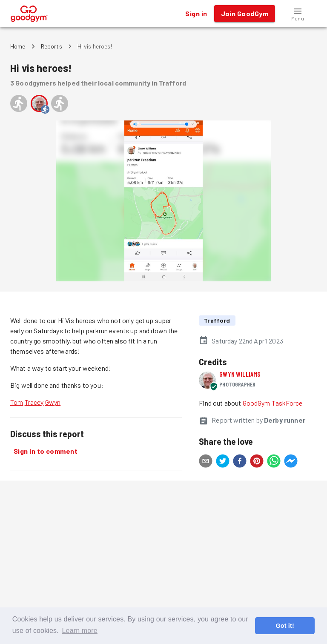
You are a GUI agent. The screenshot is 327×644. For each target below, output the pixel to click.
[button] (298, 14)
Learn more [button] (80, 631)
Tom (17, 402)
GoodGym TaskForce (273, 403)
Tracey (34, 402)
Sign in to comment (46, 451)
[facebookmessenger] (291, 462)
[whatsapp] (274, 462)
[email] (206, 462)
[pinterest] (257, 462)
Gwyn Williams (240, 374)
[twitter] (223, 462)
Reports (52, 46)
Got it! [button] (285, 626)
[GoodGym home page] (29, 13)
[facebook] (240, 462)
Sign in (196, 14)
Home (18, 46)
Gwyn (53, 402)
